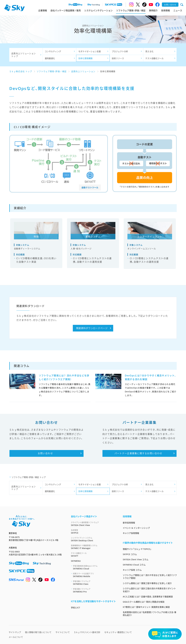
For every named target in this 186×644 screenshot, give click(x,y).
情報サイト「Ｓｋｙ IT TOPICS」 (137, 549)
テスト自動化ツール (154, 58)
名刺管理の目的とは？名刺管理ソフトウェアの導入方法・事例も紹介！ (150, 614)
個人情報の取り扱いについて (38, 632)
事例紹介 (153, 10)
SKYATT (93, 555)
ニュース (178, 10)
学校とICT (75, 608)
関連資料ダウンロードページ (92, 328)
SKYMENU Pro (94, 590)
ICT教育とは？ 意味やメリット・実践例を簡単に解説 (146, 607)
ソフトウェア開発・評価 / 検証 (131, 10)
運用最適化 (50, 58)
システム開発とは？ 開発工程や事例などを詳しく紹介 (147, 583)
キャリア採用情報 (131, 533)
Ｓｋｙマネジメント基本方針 (87, 632)
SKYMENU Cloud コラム (134, 565)
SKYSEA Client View (93, 524)
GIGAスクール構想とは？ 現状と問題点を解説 (144, 602)
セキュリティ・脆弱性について (118, 632)
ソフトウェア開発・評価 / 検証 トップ (29, 477)
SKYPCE (93, 531)
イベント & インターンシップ (136, 528)
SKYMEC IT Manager (93, 547)
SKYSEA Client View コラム (136, 559)
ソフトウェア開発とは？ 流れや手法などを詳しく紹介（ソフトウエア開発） (150, 577)
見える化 (149, 51)
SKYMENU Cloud (94, 567)
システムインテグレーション (98, 10)
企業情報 (43, 10)
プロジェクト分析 (120, 51)
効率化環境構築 (85, 58)
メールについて (16, 637)
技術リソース (118, 58)
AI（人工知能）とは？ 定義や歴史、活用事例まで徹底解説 (148, 597)
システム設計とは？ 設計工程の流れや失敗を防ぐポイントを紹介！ (149, 590)
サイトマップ (15, 632)
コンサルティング (53, 51)
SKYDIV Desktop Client (93, 539)
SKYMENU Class (94, 583)
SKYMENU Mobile (94, 575)
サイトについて (63, 632)
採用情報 (166, 10)
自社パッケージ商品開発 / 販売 (66, 10)
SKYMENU (76, 561)
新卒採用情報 (129, 523)
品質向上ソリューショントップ (24, 55)
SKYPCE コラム (130, 554)
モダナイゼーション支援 (90, 51)
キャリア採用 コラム (132, 570)
